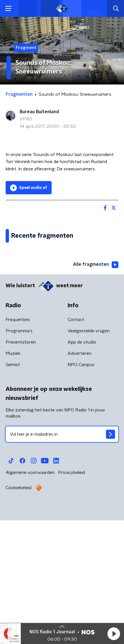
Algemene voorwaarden (30, 600)
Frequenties (18, 447)
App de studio (82, 469)
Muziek (13, 481)
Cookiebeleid (19, 615)
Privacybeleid (72, 600)
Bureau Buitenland (39, 112)
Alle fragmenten (96, 392)
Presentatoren (21, 469)
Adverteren (80, 481)
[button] (114, 634)
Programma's (19, 458)
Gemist (13, 492)
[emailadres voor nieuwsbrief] (62, 561)
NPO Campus (81, 492)
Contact (76, 447)
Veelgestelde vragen (89, 458)
